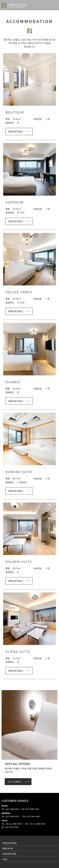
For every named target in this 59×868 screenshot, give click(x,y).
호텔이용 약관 (8, 848)
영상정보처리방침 (9, 854)
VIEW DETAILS (15, 132)
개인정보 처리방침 (10, 843)
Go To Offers (15, 782)
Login (5, 859)
